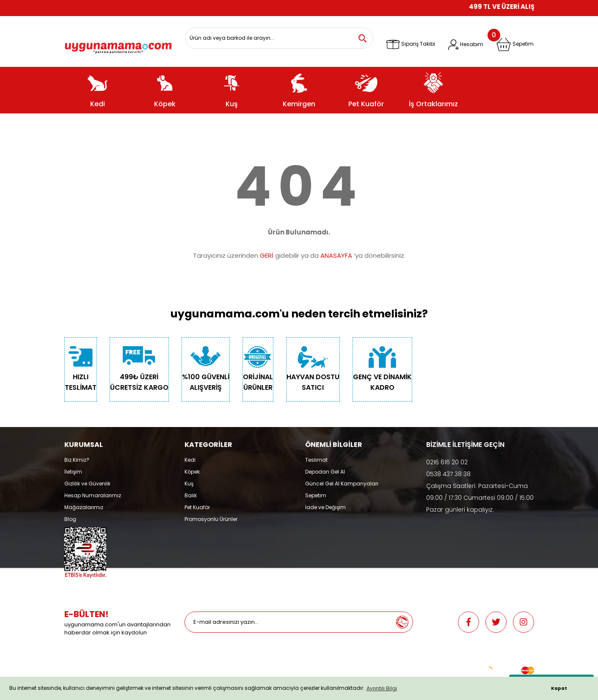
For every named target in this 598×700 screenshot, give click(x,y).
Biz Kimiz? (77, 460)
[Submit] (402, 622)
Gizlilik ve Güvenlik (87, 484)
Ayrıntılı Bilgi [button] (382, 688)
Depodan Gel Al (325, 472)
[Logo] (118, 45)
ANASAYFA (336, 255)
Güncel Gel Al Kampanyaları (342, 484)
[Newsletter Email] (288, 622)
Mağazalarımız (84, 507)
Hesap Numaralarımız (93, 495)
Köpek (192, 472)
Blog (70, 519)
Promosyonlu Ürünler (211, 519)
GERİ (267, 255)
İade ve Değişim (325, 507)
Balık (191, 495)
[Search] (279, 38)
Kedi (190, 460)
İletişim (73, 472)
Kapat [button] (559, 688)
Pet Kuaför (197, 507)
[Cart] (515, 44)
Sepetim (316, 495)
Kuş (189, 484)
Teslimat (316, 460)
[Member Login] (466, 45)
